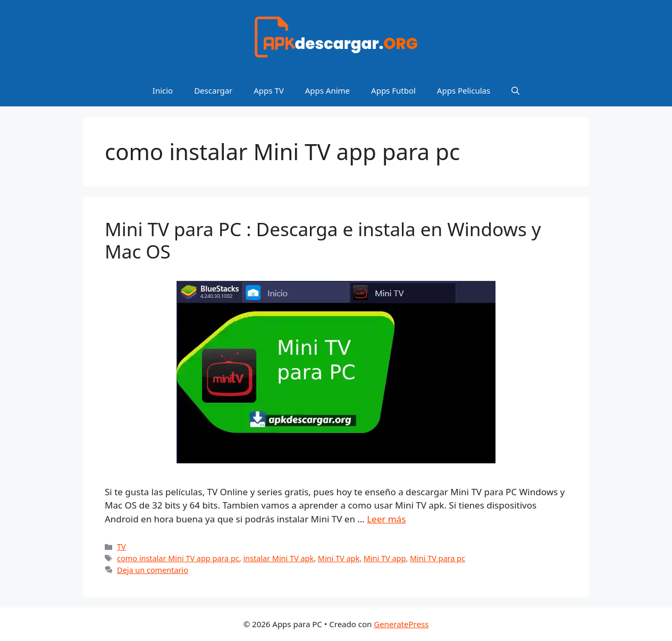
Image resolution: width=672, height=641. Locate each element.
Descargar (213, 90)
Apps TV (268, 90)
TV (121, 547)
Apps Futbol (393, 90)
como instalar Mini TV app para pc (178, 558)
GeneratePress (401, 624)
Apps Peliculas (464, 90)
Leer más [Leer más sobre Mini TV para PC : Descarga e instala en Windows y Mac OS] (386, 519)
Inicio (163, 90)
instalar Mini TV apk (278, 558)
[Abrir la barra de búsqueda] (515, 90)
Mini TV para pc (438, 558)
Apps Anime (327, 90)
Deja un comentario (153, 570)
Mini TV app (385, 558)
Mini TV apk (339, 558)
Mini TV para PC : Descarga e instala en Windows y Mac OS (323, 240)
